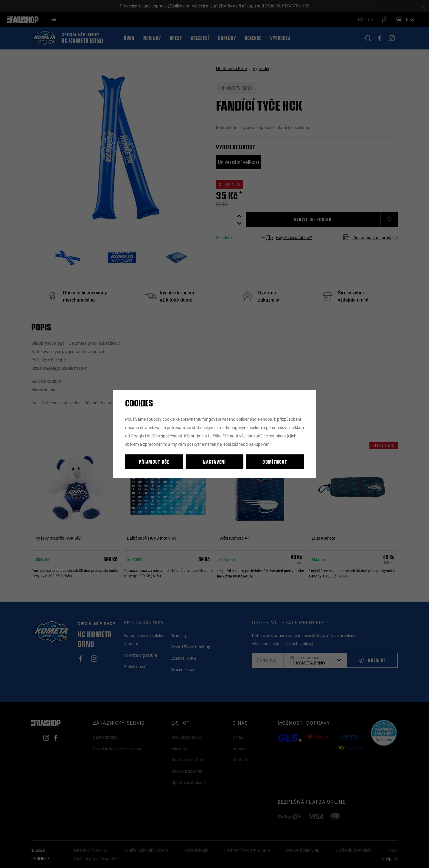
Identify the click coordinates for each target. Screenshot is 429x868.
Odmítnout (275, 462)
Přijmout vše (154, 462)
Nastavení (214, 462)
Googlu (137, 436)
